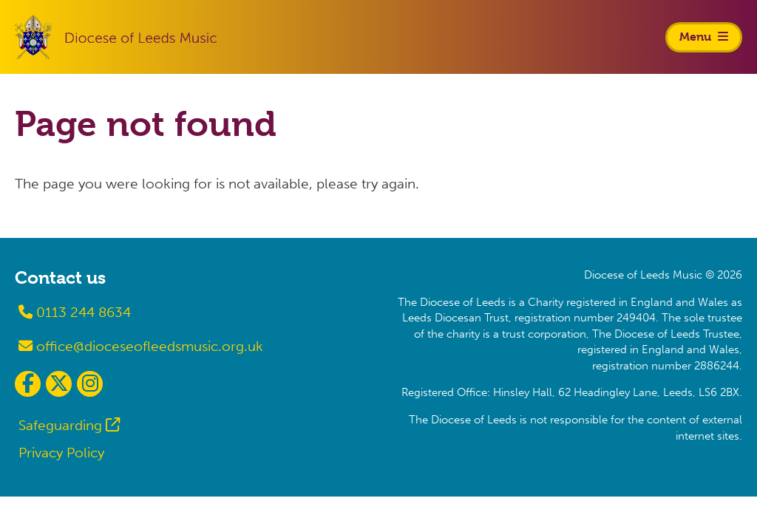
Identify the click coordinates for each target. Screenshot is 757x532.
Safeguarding (60, 425)
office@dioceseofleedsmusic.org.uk (141, 346)
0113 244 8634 (75, 312)
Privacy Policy (61, 453)
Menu (704, 37)
